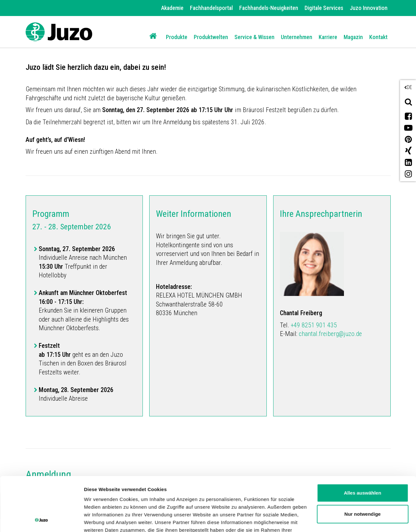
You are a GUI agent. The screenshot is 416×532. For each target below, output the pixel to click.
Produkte (177, 37)
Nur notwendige (362, 463)
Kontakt (378, 37)
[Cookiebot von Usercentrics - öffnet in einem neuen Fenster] (41, 520)
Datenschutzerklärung (212, 502)
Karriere (328, 37)
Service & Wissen (254, 37)
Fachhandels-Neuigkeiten (269, 8)
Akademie (172, 8)
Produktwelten (211, 37)
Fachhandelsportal (211, 8)
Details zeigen (100, 519)
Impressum (264, 502)
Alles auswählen (363, 442)
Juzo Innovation (369, 8)
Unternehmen (297, 37)
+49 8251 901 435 (314, 325)
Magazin (353, 37)
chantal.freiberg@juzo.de (330, 334)
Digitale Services (324, 8)
